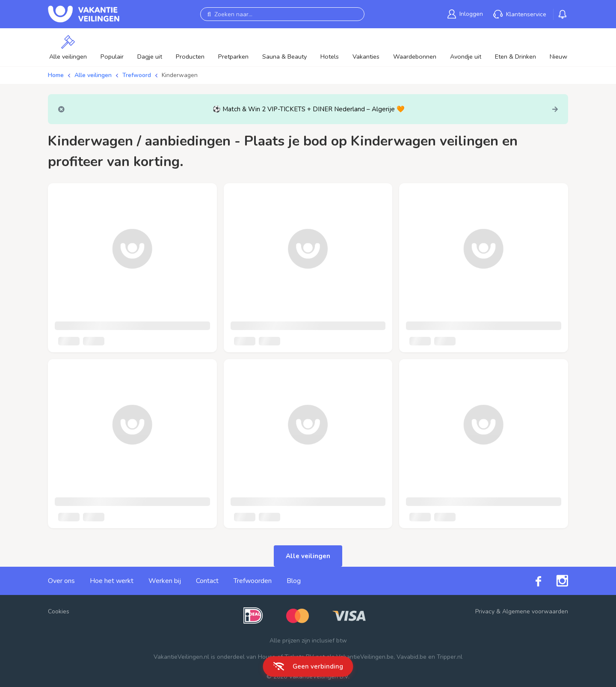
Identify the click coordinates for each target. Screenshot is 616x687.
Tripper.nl (450, 657)
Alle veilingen (93, 75)
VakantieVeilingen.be (365, 657)
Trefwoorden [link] (253, 581)
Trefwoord (137, 75)
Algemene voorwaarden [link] (535, 611)
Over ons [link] (61, 581)
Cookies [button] (59, 611)
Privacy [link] (485, 611)
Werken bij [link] (165, 581)
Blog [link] (294, 581)
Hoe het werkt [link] (112, 581)
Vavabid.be (412, 657)
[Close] (61, 109)
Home (56, 75)
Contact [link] (207, 581)
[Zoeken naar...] (282, 14)
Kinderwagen (180, 75)
